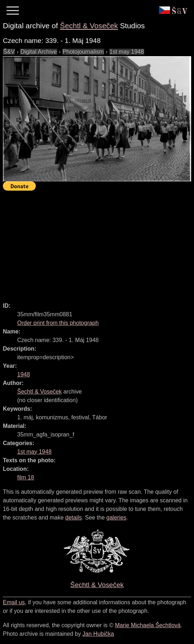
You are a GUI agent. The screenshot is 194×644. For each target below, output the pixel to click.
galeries (116, 518)
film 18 (26, 477)
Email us (14, 602)
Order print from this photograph (58, 323)
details (73, 518)
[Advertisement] (98, 243)
